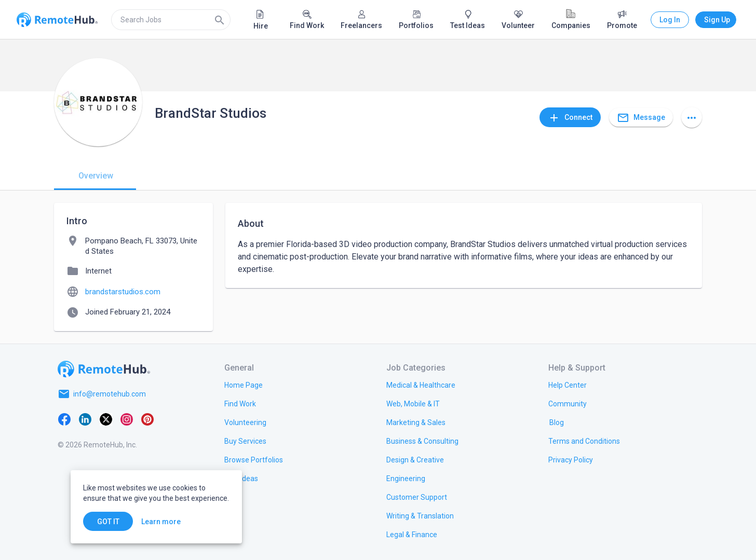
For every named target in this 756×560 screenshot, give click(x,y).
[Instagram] (127, 419)
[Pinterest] (147, 419)
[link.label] (568, 385)
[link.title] (244, 385)
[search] (171, 20)
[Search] (220, 20)
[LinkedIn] (85, 419)
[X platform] (106, 419)
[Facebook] (64, 419)
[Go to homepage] (104, 369)
